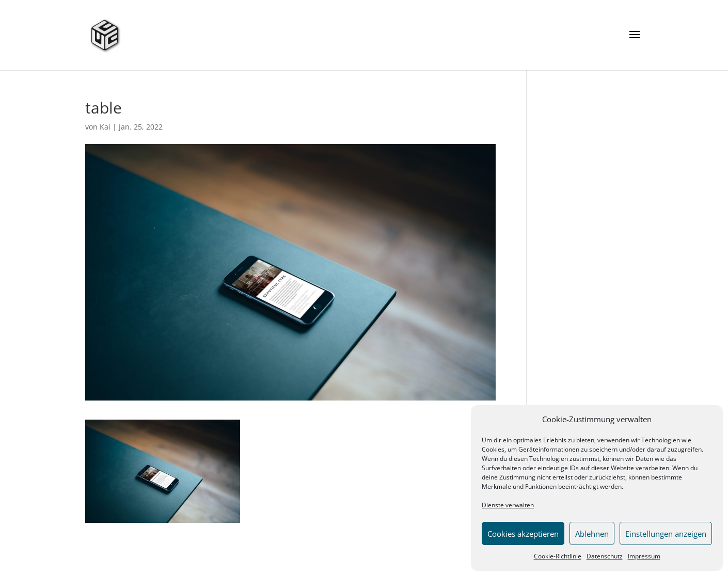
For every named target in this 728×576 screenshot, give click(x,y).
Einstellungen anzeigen (666, 534)
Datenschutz (605, 556)
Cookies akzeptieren (523, 534)
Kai (105, 127)
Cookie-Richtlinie (558, 556)
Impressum (644, 556)
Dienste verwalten (508, 505)
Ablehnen (592, 534)
